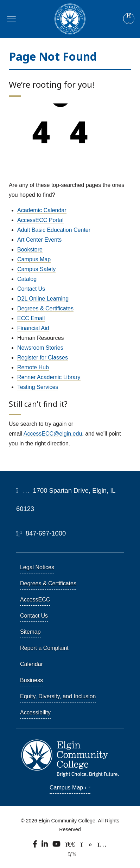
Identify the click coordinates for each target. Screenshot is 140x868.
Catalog (27, 279)
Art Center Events (39, 240)
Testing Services (38, 387)
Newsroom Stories (40, 348)
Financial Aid (33, 328)
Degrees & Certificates (45, 308)
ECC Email (31, 318)
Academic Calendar (42, 210)
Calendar (31, 664)
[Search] (129, 19)
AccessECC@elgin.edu (53, 434)
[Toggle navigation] (10, 19)
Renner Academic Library (49, 377)
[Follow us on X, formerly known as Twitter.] (71, 846)
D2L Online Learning (43, 299)
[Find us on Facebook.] (36, 846)
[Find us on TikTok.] (87, 846)
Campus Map (34, 259)
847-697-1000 (41, 533)
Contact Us (31, 289)
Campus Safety (36, 269)
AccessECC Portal (40, 220)
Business (31, 680)
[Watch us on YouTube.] (57, 846)
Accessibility (35, 712)
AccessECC (35, 600)
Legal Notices (37, 567)
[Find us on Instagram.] (102, 846)
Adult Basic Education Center (54, 230)
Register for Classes (43, 358)
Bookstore (30, 250)
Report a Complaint (44, 648)
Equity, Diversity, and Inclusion (58, 696)
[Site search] (129, 19)
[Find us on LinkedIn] (45, 846)
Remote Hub (33, 367)
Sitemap (30, 632)
